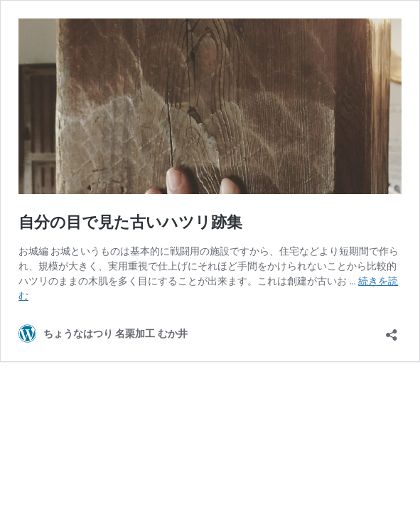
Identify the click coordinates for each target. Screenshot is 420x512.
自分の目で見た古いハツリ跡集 (130, 222)
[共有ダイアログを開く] (392, 330)
